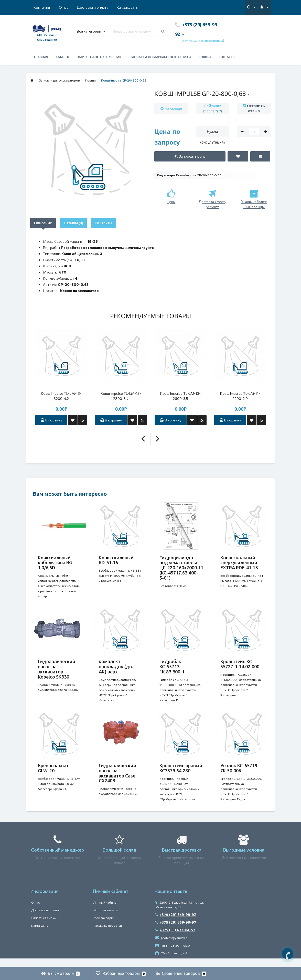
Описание (43, 223)
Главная (41, 57)
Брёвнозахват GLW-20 (53, 774)
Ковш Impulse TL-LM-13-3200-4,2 (61, 396)
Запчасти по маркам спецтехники (161, 57)
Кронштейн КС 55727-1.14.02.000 (240, 667)
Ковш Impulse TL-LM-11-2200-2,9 (240, 396)
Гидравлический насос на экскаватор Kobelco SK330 (57, 672)
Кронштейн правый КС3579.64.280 (181, 774)
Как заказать (103, 7)
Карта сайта (40, 934)
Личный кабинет (105, 911)
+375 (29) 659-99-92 (176, 923)
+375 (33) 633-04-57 (175, 939)
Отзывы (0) (73, 223)
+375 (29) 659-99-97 (176, 931)
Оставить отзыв (256, 108)
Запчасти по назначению (100, 57)
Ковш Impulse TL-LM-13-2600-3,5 (180, 396)
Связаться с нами (44, 927)
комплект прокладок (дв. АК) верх (116, 670)
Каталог (63, 57)
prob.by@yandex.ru (172, 947)
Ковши (205, 57)
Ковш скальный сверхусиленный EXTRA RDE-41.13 (239, 563)
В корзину (51, 420)
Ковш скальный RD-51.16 (116, 560)
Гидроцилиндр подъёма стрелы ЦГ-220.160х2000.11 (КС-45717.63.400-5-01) (181, 568)
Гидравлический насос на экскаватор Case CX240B (117, 779)
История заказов (106, 919)
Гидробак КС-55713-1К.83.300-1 (172, 670)
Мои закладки (104, 927)
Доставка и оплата (68, 7)
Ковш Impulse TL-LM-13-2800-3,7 (121, 396)
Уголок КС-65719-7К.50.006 (240, 774)
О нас (38, 7)
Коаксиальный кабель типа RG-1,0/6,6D (56, 563)
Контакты (131, 7)
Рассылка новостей (108, 934)
